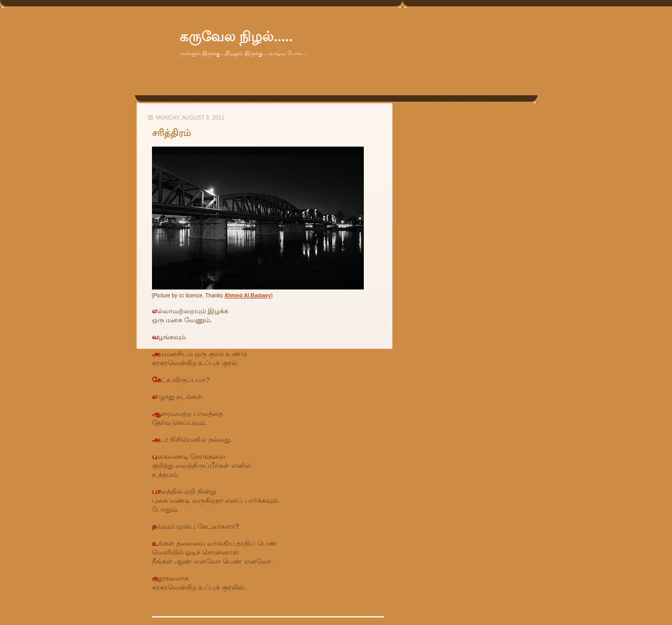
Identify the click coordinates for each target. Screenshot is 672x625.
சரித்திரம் (171, 133)
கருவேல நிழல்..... (236, 37)
